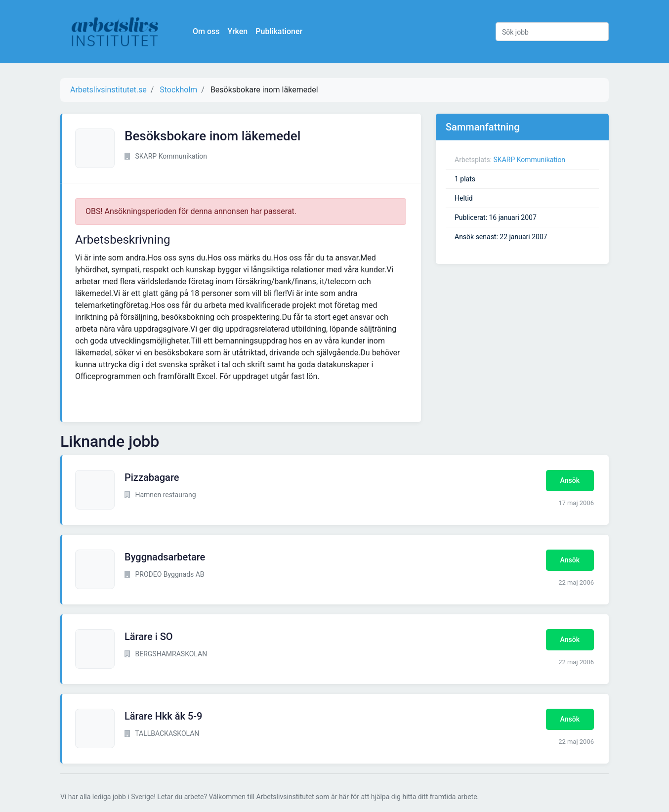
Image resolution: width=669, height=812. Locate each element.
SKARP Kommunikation (530, 160)
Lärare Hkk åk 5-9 (163, 716)
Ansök (570, 480)
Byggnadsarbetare (165, 557)
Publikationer (279, 31)
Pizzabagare (152, 477)
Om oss (206, 31)
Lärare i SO (149, 637)
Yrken (237, 31)
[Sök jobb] (552, 32)
